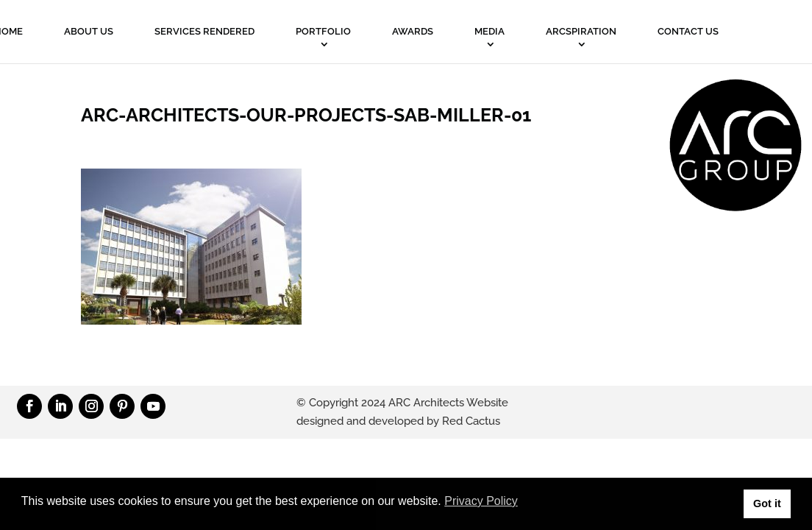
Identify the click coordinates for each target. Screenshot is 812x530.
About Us (89, 31)
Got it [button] (767, 504)
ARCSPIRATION (581, 31)
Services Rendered (204, 31)
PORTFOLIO (323, 31)
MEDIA (489, 31)
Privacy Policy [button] (481, 501)
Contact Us (688, 31)
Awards (413, 31)
